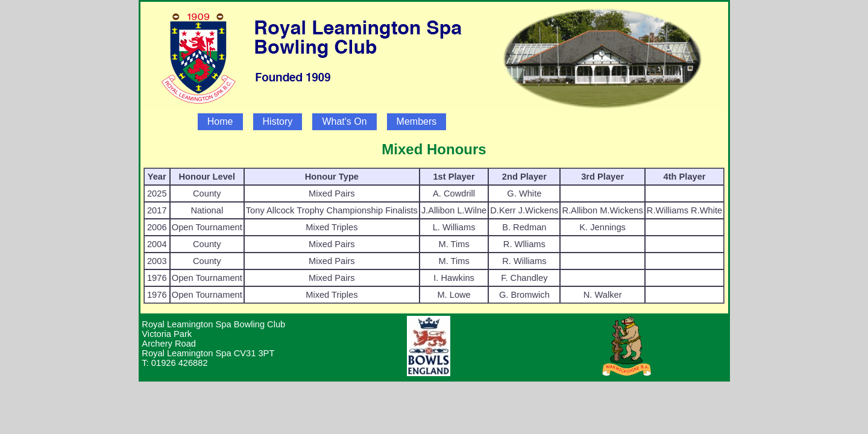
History (278, 121)
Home (220, 121)
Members (417, 121)
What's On (344, 121)
